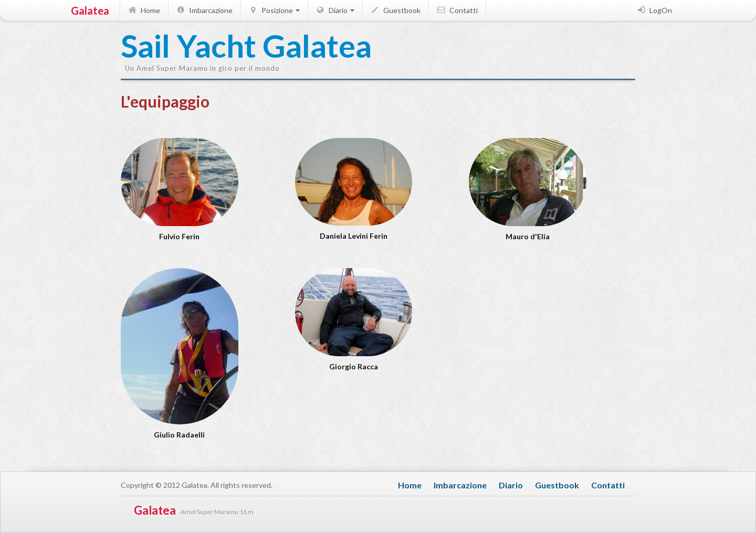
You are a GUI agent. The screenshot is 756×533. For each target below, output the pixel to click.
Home (144, 10)
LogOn (654, 10)
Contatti (457, 10)
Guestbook (395, 10)
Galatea (90, 10)
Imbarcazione (204, 10)
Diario (335, 10)
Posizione (274, 10)
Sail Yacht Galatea (173, 47)
